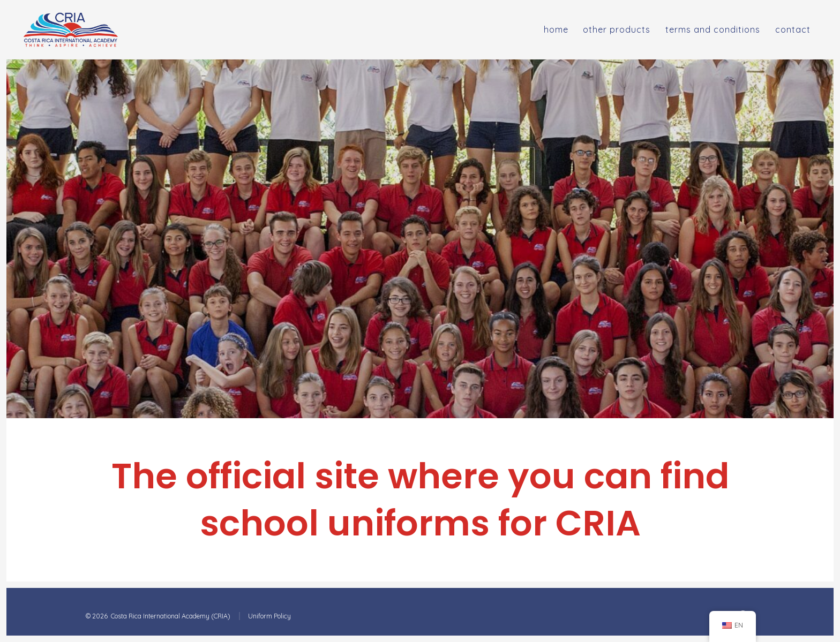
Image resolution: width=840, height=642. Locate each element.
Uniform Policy (269, 616)
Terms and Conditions (713, 29)
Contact (793, 29)
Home (556, 29)
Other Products (617, 29)
